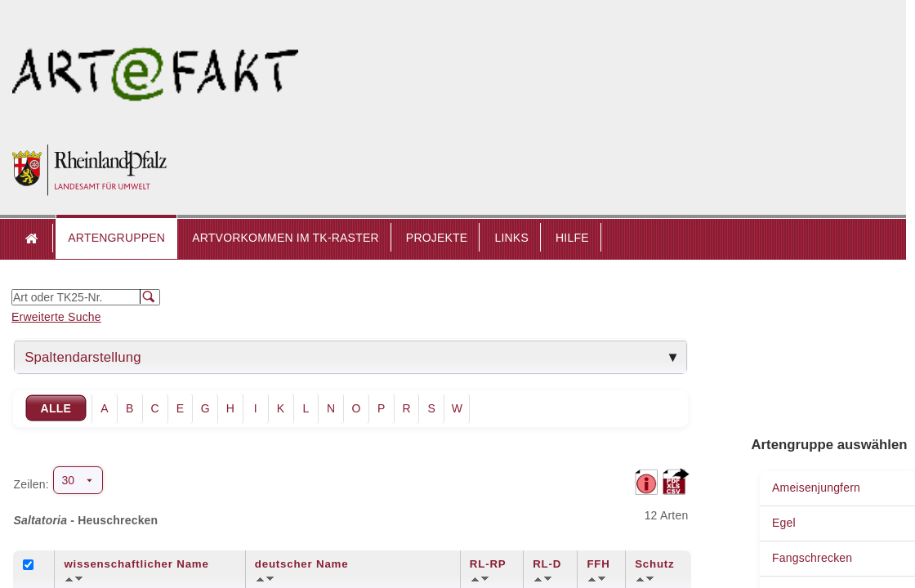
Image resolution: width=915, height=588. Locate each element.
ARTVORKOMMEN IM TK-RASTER (286, 238)
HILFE (572, 238)
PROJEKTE (437, 238)
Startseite (32, 239)
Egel (784, 523)
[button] (116, 238)
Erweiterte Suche (56, 317)
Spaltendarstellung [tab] (83, 357)
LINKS (511, 238)
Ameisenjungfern (816, 488)
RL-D (547, 564)
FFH (598, 564)
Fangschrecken (812, 558)
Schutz (654, 564)
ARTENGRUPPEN (116, 238)
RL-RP (488, 564)
